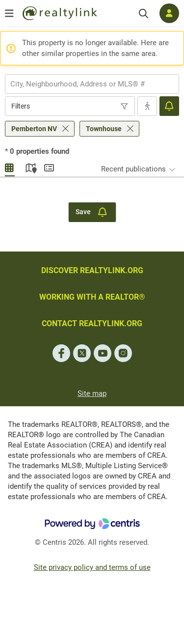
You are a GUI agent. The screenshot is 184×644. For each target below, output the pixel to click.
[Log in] (169, 13)
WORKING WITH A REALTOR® (92, 297)
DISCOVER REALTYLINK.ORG (92, 270)
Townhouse (104, 129)
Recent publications (133, 169)
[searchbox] (86, 84)
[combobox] (92, 84)
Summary (49, 167)
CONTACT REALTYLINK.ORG (92, 323)
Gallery (10, 167)
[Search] (144, 14)
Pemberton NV (34, 129)
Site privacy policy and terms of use (92, 567)
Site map (92, 393)
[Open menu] (9, 13)
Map (29, 167)
